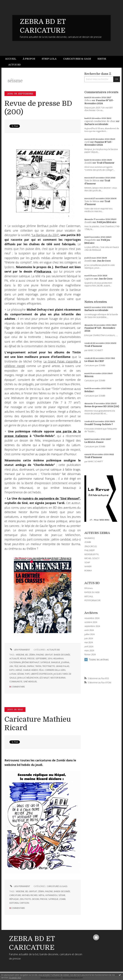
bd (27, 655)
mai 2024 (89, 642)
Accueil (11, 59)
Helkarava (44, 271)
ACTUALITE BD (53, 650)
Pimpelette (90, 240)
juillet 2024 (89, 634)
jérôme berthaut (31, 662)
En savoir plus (15, 978)
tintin (38, 666)
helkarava (58, 659)
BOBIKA (88, 570)
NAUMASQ (90, 538)
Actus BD (14, 65)
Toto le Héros (92, 181)
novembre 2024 (92, 618)
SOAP (87, 562)
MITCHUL (89, 596)
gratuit (49, 655)
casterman (15, 662)
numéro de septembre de (51, 498)
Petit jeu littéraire (107, 222)
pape (27, 674)
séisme (21, 674)
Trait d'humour (106, 163)
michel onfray (27, 666)
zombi (62, 899)
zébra (32, 655)
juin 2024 (89, 638)
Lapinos (89, 279)
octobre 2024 (91, 622)
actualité (14, 659)
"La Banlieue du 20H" (45, 235)
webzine (20, 655)
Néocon (89, 376)
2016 (50, 659)
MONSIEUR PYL (92, 554)
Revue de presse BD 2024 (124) (102, 406)
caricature (15, 895)
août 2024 (89, 630)
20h (11, 666)
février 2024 (90, 655)
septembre (41, 659)
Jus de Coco (104, 261)
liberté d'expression (42, 674)
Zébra (88, 100)
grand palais (63, 666)
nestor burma (58, 678)
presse (31, 659)
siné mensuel (30, 682)
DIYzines (88, 588)
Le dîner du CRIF (94, 361)
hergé (19, 670)
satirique (45, 662)
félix (41, 670)
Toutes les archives (99, 659)
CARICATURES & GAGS (57, 886)
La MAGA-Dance (94, 442)
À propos (29, 59)
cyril (87, 142)
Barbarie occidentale (96, 124)
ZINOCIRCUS (91, 546)
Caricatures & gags (77, 59)
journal (65, 662)
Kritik (102, 59)
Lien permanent (20, 650)
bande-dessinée (62, 655)
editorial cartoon (19, 903)
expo (12, 670)
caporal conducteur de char (100, 121)
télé (16, 666)
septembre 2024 (92, 626)
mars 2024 (89, 651)
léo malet (44, 678)
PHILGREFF (90, 550)
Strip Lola (49, 59)
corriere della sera (55, 670)
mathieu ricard (30, 895)
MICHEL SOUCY (92, 558)
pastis (28, 899)
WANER (88, 566)
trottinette (49, 666)
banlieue (56, 662)
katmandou (51, 895)
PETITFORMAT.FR (92, 600)
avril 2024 (89, 647)
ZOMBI (88, 542)
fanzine (40, 655)
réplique (14, 899)
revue (23, 659)
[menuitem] (12, 59)
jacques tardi (61, 674)
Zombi (88, 163)
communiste (16, 682)
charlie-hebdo (31, 670)
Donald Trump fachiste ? (99, 424)
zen (22, 899)
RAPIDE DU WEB (92, 592)
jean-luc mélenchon (28, 678)
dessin (36, 899)
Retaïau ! (89, 391)
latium (13, 674)
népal (42, 895)
